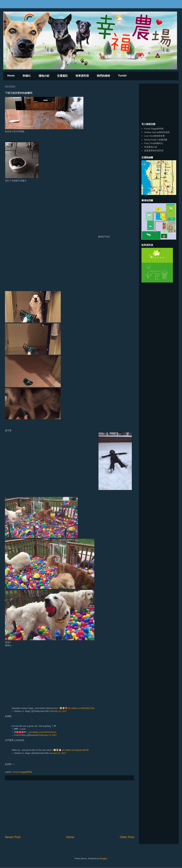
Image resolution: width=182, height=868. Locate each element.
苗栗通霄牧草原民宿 (154, 151)
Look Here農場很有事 (154, 136)
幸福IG (27, 76)
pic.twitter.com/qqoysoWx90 (75, 750)
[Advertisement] (69, 808)
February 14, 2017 (58, 711)
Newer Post (13, 837)
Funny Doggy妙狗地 (22, 772)
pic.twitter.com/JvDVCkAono (43, 732)
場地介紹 (44, 76)
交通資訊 (62, 76)
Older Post (127, 837)
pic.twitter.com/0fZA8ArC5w (81, 708)
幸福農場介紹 (151, 147)
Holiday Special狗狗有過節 (157, 132)
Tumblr (122, 76)
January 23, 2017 (58, 753)
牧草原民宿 (82, 76)
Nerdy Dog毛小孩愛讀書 (156, 140)
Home (11, 76)
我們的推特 (103, 76)
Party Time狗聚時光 (154, 143)
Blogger (104, 859)
